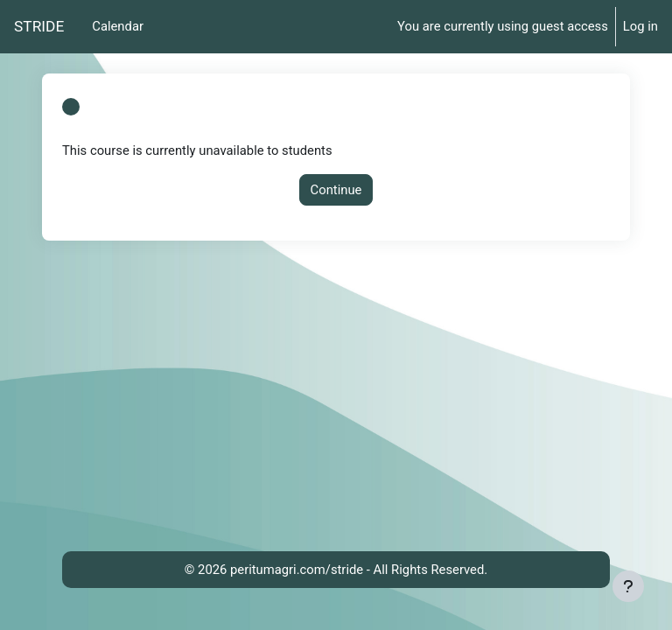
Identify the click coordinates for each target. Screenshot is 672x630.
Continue (336, 190)
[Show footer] (628, 586)
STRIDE (39, 26)
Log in (640, 26)
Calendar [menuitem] (118, 26)
